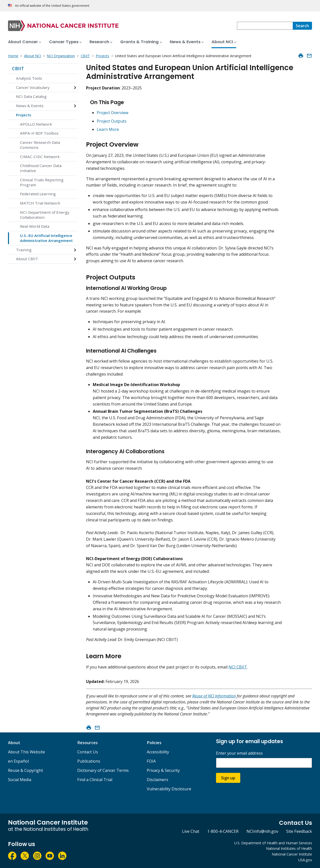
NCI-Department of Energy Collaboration (45, 215)
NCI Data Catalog (31, 96)
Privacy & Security (163, 770)
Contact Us (88, 752)
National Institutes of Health (289, 848)
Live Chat (191, 831)
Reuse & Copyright (25, 770)
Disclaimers (157, 780)
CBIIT (18, 68)
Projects (24, 115)
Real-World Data (35, 226)
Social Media (20, 780)
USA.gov (305, 860)
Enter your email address (239, 753)
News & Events (30, 106)
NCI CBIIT (238, 667)
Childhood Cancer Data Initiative (41, 168)
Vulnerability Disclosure (169, 789)
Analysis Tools (29, 78)
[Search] (302, 26)
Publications (89, 761)
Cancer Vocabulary (33, 87)
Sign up (228, 778)
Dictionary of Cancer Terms (103, 770)
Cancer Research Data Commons (40, 145)
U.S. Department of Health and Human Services (273, 843)
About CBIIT (27, 259)
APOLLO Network (36, 124)
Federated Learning (38, 194)
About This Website (26, 752)
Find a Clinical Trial (95, 780)
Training (24, 250)
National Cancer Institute (292, 854)
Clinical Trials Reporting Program (42, 182)
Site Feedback (299, 831)
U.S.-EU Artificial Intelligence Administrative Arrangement (46, 238)
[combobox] (265, 26)
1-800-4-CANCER (223, 831)
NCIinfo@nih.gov (262, 831)
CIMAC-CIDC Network (40, 157)
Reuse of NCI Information (214, 696)
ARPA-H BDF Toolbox (39, 133)
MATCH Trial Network (40, 203)
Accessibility (158, 752)
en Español (18, 761)
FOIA (151, 761)
